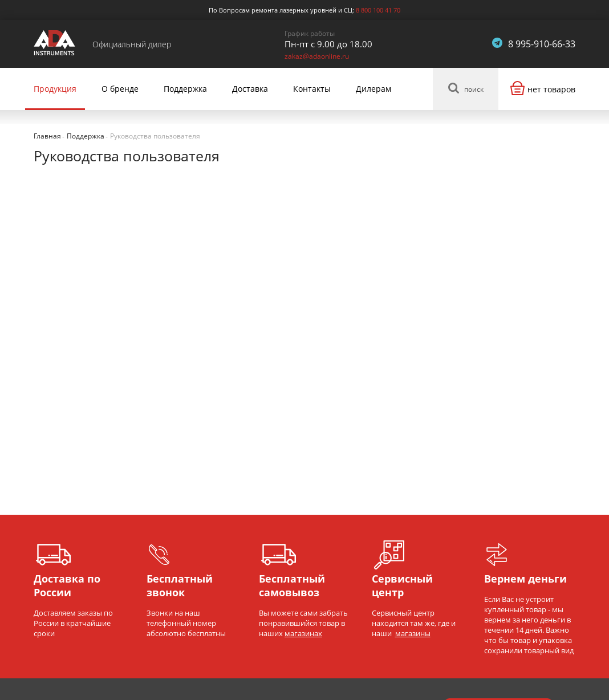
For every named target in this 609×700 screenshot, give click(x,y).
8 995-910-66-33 (542, 44)
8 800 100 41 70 (378, 10)
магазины (413, 633)
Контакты (312, 89)
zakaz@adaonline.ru (317, 56)
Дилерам (373, 89)
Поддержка (185, 89)
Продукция (55, 89)
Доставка (250, 89)
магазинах (303, 633)
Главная (47, 136)
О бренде (120, 89)
